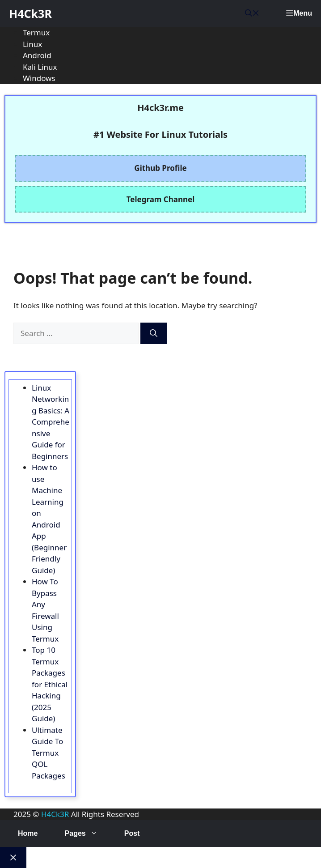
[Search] (154, 333)
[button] (252, 13)
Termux (36, 32)
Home (28, 833)
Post (132, 833)
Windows (39, 78)
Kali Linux (40, 67)
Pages (88, 834)
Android (37, 55)
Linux (32, 44)
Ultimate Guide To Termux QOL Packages (49, 753)
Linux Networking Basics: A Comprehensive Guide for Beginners (51, 422)
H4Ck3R (30, 13)
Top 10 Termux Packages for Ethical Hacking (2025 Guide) (50, 684)
